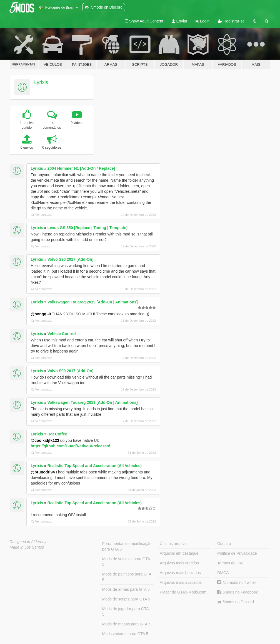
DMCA (223, 573)
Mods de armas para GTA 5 (126, 589)
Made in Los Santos (27, 547)
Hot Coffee (57, 434)
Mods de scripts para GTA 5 (126, 599)
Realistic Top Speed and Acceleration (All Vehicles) (95, 466)
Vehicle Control (62, 334)
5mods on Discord (236, 602)
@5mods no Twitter (237, 582)
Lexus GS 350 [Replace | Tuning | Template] (87, 228)
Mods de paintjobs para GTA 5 (127, 577)
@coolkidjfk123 (45, 440)
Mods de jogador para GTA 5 (126, 612)
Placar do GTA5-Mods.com (183, 592)
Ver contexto (42, 215)
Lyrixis (41, 82)
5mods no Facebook (237, 592)
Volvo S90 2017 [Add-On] (70, 259)
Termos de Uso (230, 563)
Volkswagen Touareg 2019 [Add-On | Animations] (93, 302)
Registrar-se (231, 21)
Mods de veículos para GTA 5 (126, 562)
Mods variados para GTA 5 (125, 634)
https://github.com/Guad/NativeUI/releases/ (71, 446)
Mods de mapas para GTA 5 (126, 624)
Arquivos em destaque (179, 553)
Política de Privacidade (237, 553)
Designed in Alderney (28, 542)
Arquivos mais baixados (180, 573)
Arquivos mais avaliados (181, 582)
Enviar (180, 21)
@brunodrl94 (43, 472)
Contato (224, 544)
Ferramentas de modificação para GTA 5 (127, 546)
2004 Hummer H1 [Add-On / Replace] (81, 168)
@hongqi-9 (41, 314)
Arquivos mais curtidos (179, 563)
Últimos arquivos (174, 544)
